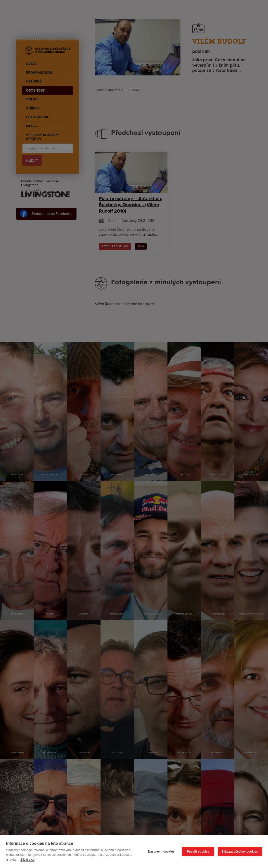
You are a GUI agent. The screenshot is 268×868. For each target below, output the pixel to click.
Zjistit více (27, 860)
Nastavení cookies (161, 852)
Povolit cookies (198, 852)
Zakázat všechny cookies (240, 852)
